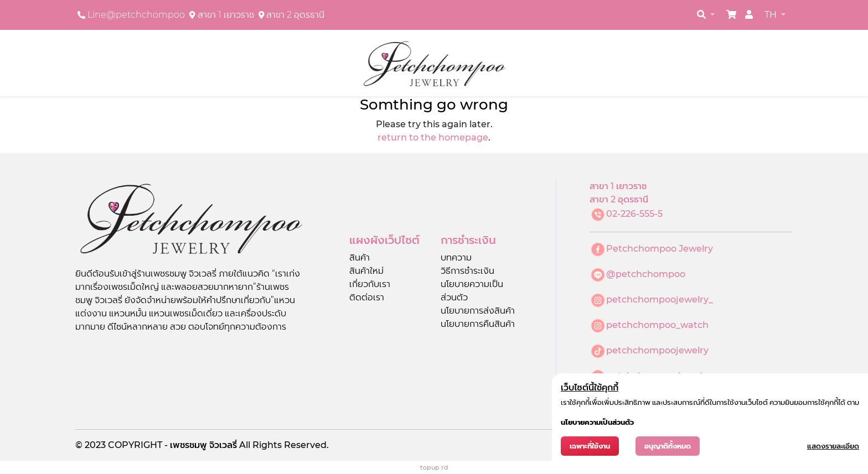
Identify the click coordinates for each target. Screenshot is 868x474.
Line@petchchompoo (136, 15)
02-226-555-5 (634, 214)
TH (772, 15)
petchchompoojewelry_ (660, 299)
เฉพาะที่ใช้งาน (590, 446)
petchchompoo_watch (657, 325)
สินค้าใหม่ (366, 271)
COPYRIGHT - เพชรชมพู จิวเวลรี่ (174, 445)
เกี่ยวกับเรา (370, 284)
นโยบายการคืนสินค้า (478, 324)
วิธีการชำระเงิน (467, 271)
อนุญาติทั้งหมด (668, 446)
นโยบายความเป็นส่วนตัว (597, 422)
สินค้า (360, 257)
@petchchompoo (646, 274)
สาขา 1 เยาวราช (226, 15)
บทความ (456, 257)
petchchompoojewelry (657, 350)
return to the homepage (433, 137)
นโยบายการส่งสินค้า (478, 311)
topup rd (434, 467)
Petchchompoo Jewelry (660, 249)
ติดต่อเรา (367, 297)
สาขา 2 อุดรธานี (295, 15)
